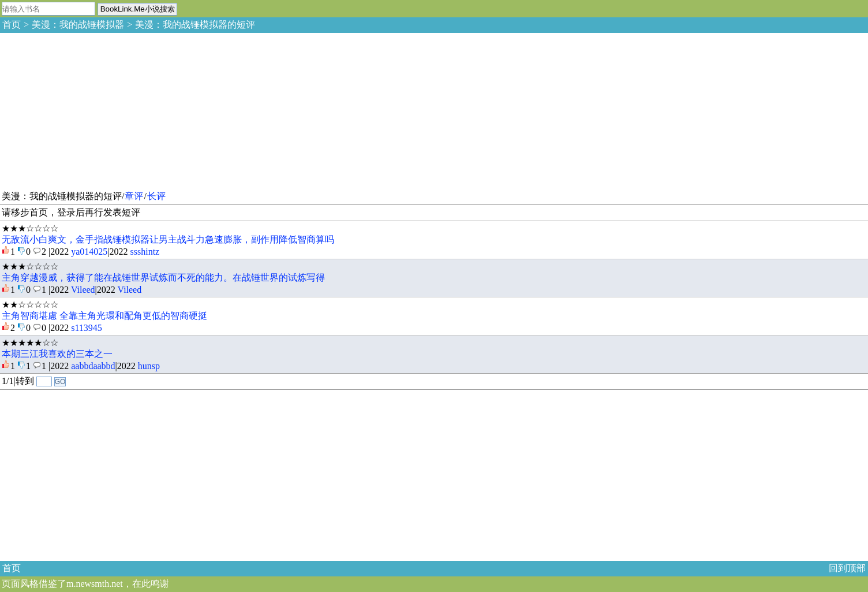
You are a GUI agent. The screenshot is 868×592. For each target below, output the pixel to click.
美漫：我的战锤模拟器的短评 (195, 25)
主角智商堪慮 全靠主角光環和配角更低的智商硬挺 (104, 316)
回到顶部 (847, 568)
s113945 (87, 328)
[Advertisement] (87, 110)
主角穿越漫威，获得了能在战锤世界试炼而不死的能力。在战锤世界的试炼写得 (163, 278)
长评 (156, 196)
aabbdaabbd (93, 366)
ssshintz (145, 252)
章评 (134, 196)
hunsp (149, 366)
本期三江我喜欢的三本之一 (57, 354)
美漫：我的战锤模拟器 (78, 25)
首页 (12, 25)
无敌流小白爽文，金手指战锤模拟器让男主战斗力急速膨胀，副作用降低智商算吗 (168, 239)
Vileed (83, 290)
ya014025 (89, 252)
